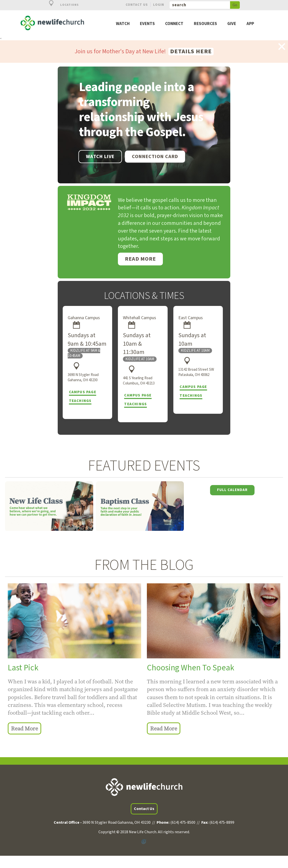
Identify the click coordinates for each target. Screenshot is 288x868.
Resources (205, 24)
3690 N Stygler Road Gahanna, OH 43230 (83, 377)
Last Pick (23, 668)
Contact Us (137, 5)
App (250, 24)
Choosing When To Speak (191, 668)
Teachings (80, 401)
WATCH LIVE (100, 157)
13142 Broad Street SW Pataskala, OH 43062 (196, 372)
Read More (140, 259)
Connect (174, 24)
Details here (191, 52)
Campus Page (83, 392)
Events (147, 24)
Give (232, 24)
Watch (123, 24)
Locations (61, 5)
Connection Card (155, 157)
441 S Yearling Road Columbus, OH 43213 (139, 381)
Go (235, 5)
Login (159, 5)
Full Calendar (232, 490)
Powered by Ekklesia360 (144, 841)
